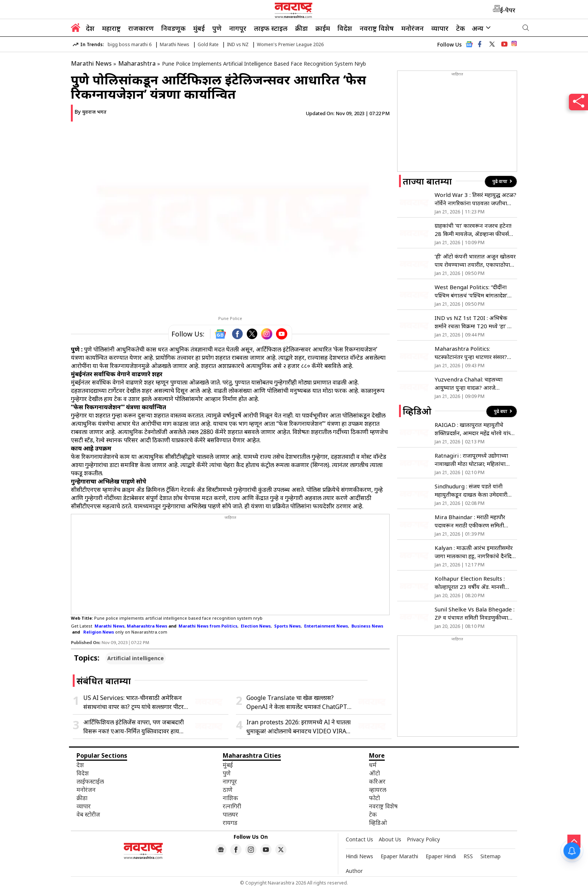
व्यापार (440, 28)
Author (354, 871)
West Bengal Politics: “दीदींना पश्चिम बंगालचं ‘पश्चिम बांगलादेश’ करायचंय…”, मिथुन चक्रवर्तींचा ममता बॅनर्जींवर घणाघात (473, 291)
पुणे (217, 28)
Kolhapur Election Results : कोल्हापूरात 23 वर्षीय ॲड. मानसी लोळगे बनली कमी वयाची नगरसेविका (474, 583)
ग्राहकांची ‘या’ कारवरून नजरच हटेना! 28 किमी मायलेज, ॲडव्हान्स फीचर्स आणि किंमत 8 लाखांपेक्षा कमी (473, 230)
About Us (390, 839)
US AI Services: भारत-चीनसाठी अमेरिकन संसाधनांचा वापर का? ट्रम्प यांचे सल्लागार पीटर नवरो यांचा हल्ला (133, 702)
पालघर (230, 814)
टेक (460, 28)
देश (90, 28)
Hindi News (359, 856)
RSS (468, 856)
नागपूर (238, 28)
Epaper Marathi (399, 856)
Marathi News (175, 44)
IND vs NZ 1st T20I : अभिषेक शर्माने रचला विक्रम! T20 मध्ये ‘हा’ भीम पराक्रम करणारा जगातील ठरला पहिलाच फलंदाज (475, 322)
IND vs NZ (238, 44)
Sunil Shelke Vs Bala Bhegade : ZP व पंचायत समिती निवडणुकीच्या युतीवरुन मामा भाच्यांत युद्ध (475, 613)
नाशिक (230, 798)
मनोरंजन (412, 28)
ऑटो (374, 773)
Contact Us (359, 839)
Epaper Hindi (441, 856)
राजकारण (141, 28)
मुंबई (199, 28)
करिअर (377, 781)
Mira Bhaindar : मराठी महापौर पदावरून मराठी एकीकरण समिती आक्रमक (470, 521)
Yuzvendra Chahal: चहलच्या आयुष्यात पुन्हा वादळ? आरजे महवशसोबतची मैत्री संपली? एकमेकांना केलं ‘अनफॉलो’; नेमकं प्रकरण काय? (475, 384)
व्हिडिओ (378, 823)
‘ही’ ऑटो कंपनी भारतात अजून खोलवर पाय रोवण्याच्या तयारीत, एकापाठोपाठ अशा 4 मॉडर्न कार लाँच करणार (475, 261)
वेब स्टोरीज (88, 814)
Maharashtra (137, 63)
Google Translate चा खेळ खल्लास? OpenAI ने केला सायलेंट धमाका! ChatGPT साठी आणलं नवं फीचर (297, 702)
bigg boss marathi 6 (130, 44)
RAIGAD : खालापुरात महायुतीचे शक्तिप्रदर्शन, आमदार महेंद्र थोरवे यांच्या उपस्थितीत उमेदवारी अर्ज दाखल (475, 429)
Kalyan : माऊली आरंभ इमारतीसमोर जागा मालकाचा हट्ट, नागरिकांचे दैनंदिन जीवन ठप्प (475, 552)
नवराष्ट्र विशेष (377, 28)
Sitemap (490, 856)
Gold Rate (208, 44)
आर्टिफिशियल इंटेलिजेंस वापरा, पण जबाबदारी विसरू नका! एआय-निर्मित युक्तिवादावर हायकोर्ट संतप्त (136, 727)
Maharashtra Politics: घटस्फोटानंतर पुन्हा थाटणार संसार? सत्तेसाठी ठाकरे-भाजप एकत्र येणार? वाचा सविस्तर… (472, 353)
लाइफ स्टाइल (271, 28)
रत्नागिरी (232, 806)
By (91, 112)
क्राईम (323, 28)
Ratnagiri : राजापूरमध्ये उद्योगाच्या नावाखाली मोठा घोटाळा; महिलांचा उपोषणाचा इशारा (471, 460)
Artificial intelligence (136, 658)
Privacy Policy (423, 839)
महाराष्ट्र (111, 28)
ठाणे (228, 790)
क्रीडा (301, 28)
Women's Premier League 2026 (290, 44)
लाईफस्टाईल (90, 781)
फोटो (374, 798)
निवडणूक (173, 28)
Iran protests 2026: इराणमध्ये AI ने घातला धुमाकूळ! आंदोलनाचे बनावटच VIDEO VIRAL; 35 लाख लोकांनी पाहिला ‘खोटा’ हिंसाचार (298, 727)
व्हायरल (378, 790)
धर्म (373, 765)
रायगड (230, 823)
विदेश (345, 28)
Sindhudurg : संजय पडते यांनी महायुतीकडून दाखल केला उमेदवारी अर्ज (471, 490)
